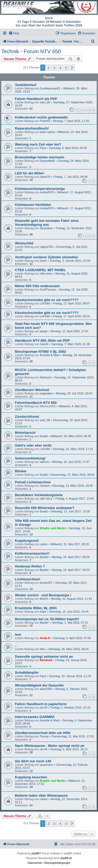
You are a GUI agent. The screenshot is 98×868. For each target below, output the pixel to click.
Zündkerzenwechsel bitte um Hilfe (43, 733)
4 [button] (60, 68)
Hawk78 (45, 177)
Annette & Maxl (50, 355)
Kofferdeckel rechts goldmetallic (42, 117)
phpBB (36, 853)
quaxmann (46, 765)
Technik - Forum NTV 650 (31, 51)
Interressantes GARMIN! (35, 717)
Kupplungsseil (27, 541)
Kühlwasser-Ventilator (33, 205)
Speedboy (46, 228)
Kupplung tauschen (31, 777)
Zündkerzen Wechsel (32, 390)
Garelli (44, 344)
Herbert (45, 486)
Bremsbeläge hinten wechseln (40, 157)
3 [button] (54, 68)
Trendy (44, 736)
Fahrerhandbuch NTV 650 (36, 403)
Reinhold (46, 660)
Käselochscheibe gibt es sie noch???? (47, 300)
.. (16, 645)
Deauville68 (47, 161)
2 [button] (48, 68)
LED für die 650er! (30, 173)
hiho (42, 649)
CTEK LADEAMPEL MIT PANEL (40, 270)
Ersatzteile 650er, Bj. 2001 (36, 608)
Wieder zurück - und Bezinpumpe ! (43, 595)
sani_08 (45, 102)
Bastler (44, 557)
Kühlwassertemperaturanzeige (40, 189)
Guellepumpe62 (50, 88)
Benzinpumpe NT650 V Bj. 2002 (41, 352)
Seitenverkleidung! (30, 458)
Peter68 (45, 121)
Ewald (44, 436)
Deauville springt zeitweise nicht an (44, 657)
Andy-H (45, 638)
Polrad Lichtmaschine (33, 482)
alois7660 (46, 689)
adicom (44, 462)
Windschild (24, 243)
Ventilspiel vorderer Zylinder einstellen (47, 257)
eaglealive (46, 393)
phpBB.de (66, 858)
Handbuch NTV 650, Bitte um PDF (42, 341)
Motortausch (25, 433)
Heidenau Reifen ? (30, 566)
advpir (44, 331)
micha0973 (47, 192)
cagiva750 (46, 247)
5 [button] (66, 68)
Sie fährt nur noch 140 (33, 761)
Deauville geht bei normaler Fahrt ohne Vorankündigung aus (47, 223)
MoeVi (44, 599)
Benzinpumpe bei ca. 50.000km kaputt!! (47, 619)
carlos (44, 544)
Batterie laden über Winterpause (41, 795)
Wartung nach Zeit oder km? (38, 144)
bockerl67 (46, 583)
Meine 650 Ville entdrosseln (37, 286)
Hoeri (43, 261)
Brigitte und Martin (53, 528)
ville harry (46, 274)
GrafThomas (48, 290)
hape (43, 612)
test (18, 634)
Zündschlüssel (27, 417)
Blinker (21, 471)
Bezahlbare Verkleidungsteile (39, 495)
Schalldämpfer (27, 673)
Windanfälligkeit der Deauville (39, 685)
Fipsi (43, 148)
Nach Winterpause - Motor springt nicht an (50, 746)
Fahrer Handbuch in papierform (41, 704)
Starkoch (45, 377)
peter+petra (47, 132)
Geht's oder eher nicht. (34, 445)
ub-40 (43, 708)
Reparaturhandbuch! (32, 128)
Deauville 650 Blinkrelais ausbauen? (45, 508)
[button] (72, 68)
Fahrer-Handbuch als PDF (36, 99)
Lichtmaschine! (28, 579)
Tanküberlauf (26, 85)
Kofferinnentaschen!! (32, 553)
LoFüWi (45, 303)
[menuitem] (14, 33)
